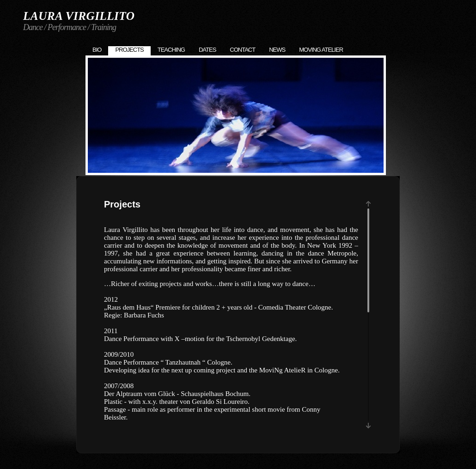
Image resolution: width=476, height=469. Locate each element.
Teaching (171, 50)
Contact (242, 50)
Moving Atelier (321, 50)
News (277, 50)
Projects (129, 50)
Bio (97, 50)
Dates (207, 50)
